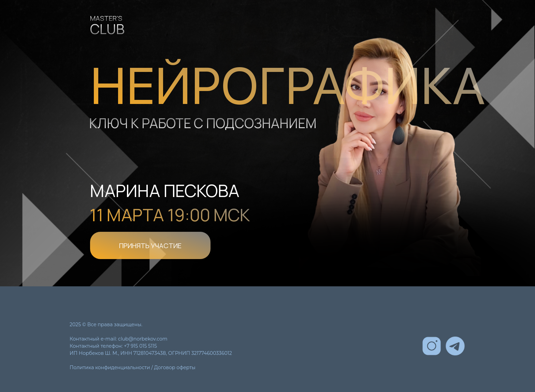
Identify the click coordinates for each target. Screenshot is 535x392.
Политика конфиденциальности (110, 367)
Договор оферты (175, 367)
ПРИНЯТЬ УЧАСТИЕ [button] (150, 246)
